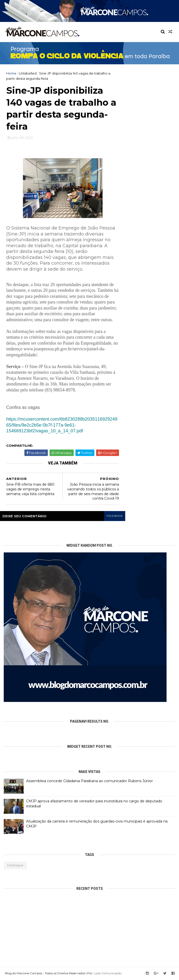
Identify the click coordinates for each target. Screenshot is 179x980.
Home (11, 73)
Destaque (15, 865)
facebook (115, 516)
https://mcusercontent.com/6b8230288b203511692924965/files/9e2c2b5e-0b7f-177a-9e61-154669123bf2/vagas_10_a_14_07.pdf (62, 425)
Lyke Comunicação (108, 973)
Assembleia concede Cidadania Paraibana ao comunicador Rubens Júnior (89, 781)
